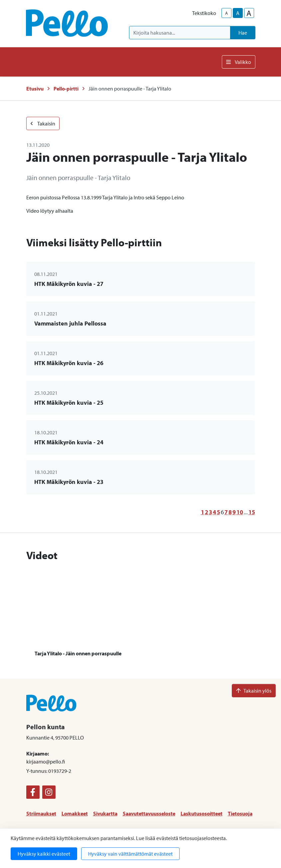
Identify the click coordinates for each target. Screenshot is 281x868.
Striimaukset (41, 813)
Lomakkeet (75, 813)
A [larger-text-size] (249, 13)
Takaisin (43, 123)
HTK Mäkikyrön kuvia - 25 (69, 403)
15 (252, 512)
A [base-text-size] (238, 13)
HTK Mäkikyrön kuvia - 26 (69, 363)
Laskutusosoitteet (202, 813)
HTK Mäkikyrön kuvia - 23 (69, 482)
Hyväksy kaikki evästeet (44, 854)
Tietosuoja (240, 813)
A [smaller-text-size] (226, 13)
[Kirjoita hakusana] (180, 33)
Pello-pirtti (66, 89)
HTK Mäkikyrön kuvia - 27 (69, 284)
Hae (243, 33)
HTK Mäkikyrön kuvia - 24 (69, 442)
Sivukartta (105, 813)
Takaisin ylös (254, 691)
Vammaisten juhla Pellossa (70, 323)
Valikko (239, 62)
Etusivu (35, 89)
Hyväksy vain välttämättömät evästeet (130, 854)
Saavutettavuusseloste (149, 813)
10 (240, 512)
